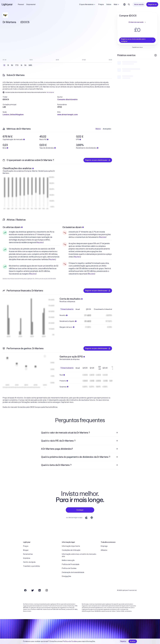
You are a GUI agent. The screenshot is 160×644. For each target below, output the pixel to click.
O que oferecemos (87, 4)
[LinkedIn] (40, 590)
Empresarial (31, 4)
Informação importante (71, 546)
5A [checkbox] (25, 65)
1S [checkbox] (8, 65)
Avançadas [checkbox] (107, 129)
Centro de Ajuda (29, 562)
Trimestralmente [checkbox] (67, 309)
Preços (101, 4)
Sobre (109, 4)
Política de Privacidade (71, 564)
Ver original (50, 92)
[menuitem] (80, 433)
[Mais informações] (156, 55)
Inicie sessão (139, 4)
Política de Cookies (69, 568)
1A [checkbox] (22, 65)
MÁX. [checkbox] (30, 65)
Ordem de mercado (137, 22)
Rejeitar (123, 641)
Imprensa (27, 558)
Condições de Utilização (71, 550)
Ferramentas (28, 554)
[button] (30, 97)
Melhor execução (68, 560)
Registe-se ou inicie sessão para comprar (137, 40)
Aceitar (133, 641)
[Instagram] (47, 590)
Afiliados (104, 550)
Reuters (40, 242)
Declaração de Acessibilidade (73, 572)
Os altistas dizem (13, 227)
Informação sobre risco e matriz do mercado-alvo (79, 555)
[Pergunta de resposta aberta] (117, 433)
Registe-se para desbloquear (98, 160)
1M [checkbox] (12, 65)
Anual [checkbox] (78, 309)
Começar (80, 510)
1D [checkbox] (4, 65)
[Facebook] (25, 590)
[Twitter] (32, 590)
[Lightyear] (7, 4)
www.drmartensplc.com (67, 115)
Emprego (104, 546)
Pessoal (21, 4)
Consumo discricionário (67, 99)
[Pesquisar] (129, 4)
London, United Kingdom (13, 115)
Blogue (26, 550)
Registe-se (152, 4)
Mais (117, 4)
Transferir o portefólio (31, 566)
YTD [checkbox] (17, 65)
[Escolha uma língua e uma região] (124, 4)
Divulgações (66, 576)
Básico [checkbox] (98, 129)
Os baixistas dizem (73, 227)
